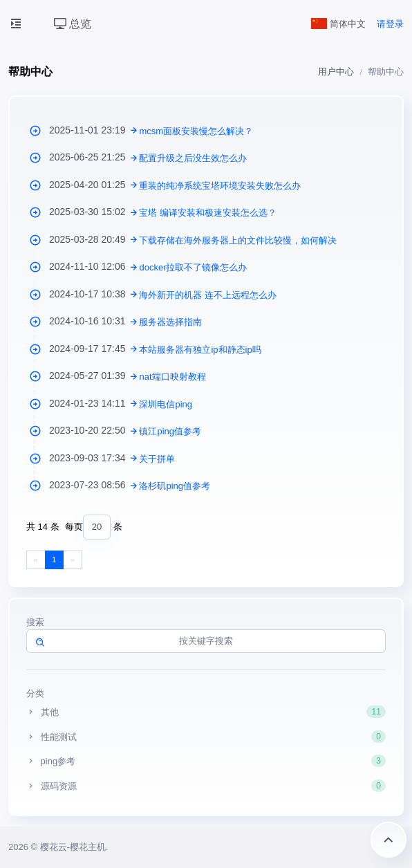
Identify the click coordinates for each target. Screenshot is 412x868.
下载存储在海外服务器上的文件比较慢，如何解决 (238, 240)
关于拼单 (157, 459)
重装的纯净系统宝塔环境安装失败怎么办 (220, 186)
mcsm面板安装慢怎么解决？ (196, 131)
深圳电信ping (166, 404)
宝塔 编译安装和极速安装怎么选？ (208, 213)
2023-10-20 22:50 (94, 430)
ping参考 (206, 761)
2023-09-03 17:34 (94, 458)
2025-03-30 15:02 (94, 212)
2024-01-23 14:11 (94, 403)
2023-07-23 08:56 (94, 485)
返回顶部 (388, 840)
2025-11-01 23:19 (94, 130)
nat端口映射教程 (172, 377)
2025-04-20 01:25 (94, 185)
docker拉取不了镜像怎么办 (193, 267)
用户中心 (336, 72)
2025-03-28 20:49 (94, 239)
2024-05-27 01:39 (94, 376)
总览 (73, 24)
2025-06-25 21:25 (94, 157)
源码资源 (206, 786)
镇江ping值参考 (170, 431)
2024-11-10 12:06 (94, 266)
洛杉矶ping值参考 (175, 486)
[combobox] (97, 527)
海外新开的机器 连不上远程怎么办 (208, 295)
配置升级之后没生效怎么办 (193, 158)
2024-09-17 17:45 (94, 349)
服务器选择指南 (170, 322)
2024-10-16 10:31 (94, 321)
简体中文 (339, 24)
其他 (206, 712)
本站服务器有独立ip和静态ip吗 (200, 350)
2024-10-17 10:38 (94, 294)
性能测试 (206, 737)
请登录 (390, 24)
